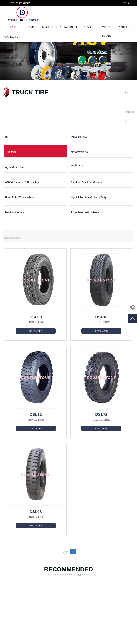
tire (31, 27)
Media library (106, 32)
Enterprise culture (63, 579)
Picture (111, 564)
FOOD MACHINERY (39, 595)
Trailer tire (44, 154)
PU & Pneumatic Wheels (118, 172)
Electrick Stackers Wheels (115, 159)
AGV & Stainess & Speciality (82, 159)
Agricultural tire (14, 155)
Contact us (12, 37)
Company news (88, 568)
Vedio (110, 568)
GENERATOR (35, 591)
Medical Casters (80, 172)
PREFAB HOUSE (68, 27)
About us (125, 27)
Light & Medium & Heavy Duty (53, 175)
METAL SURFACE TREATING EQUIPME (39, 566)
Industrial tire (46, 139)
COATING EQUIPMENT (40, 579)
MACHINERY (50, 27)
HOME (12, 27)
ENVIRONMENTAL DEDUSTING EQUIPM (40, 574)
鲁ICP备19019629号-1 (52, 636)
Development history (64, 572)
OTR (8, 139)
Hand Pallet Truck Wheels (16, 175)
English (126, 16)
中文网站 (127, 3)
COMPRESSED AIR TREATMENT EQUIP (39, 585)
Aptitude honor (62, 575)
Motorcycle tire (113, 139)
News (87, 27)
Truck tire (129, 112)
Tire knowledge (88, 564)
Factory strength (62, 568)
